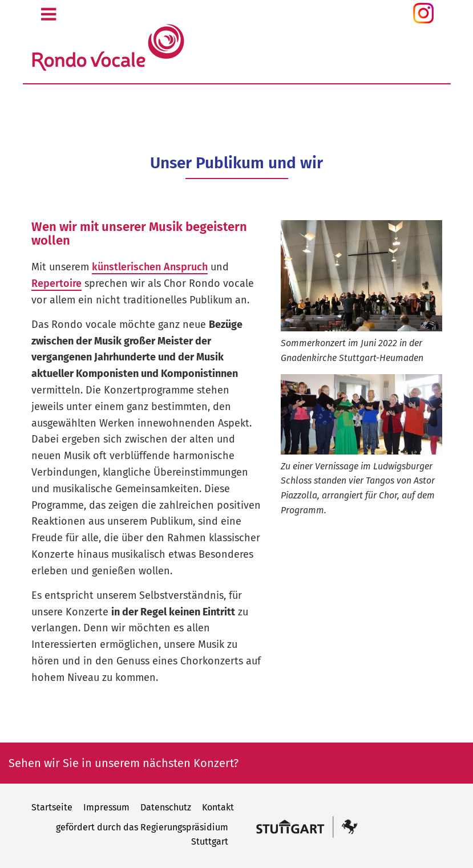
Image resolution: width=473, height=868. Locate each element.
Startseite (52, 807)
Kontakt (218, 807)
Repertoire (56, 283)
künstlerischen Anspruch (150, 267)
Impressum (106, 807)
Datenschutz (166, 807)
